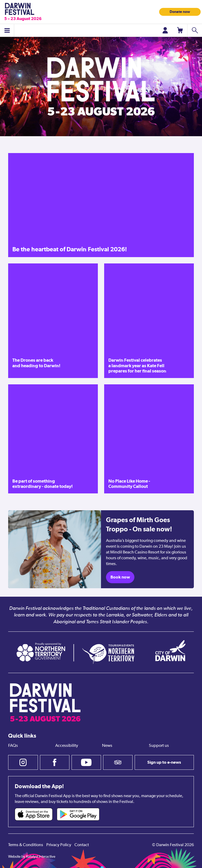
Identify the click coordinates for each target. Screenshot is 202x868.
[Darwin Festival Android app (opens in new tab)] (78, 814)
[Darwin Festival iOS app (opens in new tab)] (34, 814)
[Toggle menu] (7, 30)
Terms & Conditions (26, 845)
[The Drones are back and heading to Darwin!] (53, 321)
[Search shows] (195, 30)
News (107, 746)
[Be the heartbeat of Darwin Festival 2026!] (101, 205)
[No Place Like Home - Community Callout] (149, 439)
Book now (120, 577)
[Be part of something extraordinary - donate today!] (53, 439)
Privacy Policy (59, 845)
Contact (82, 845)
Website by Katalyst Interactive (32, 857)
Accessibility (67, 746)
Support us (159, 746)
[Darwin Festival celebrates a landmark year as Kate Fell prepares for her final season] (149, 321)
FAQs (13, 746)
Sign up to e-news (164, 762)
